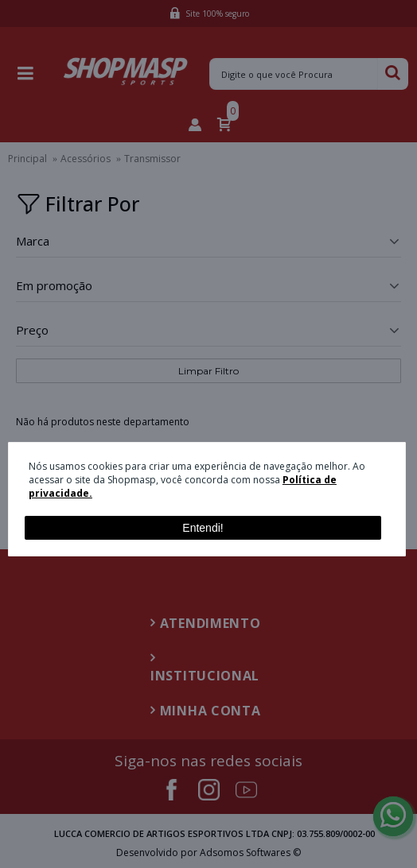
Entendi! (203, 528)
